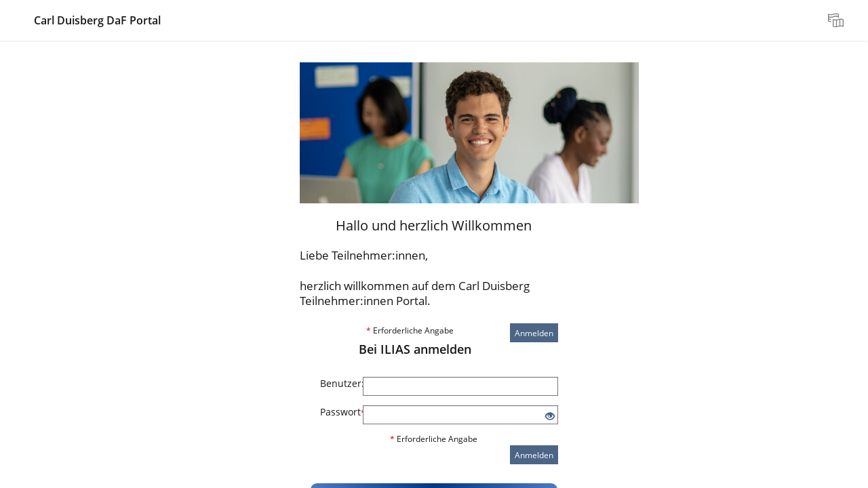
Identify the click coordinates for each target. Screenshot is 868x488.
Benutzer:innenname (337, 383)
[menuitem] (837, 20)
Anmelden (534, 333)
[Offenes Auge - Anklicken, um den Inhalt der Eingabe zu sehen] (550, 416)
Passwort (337, 412)
